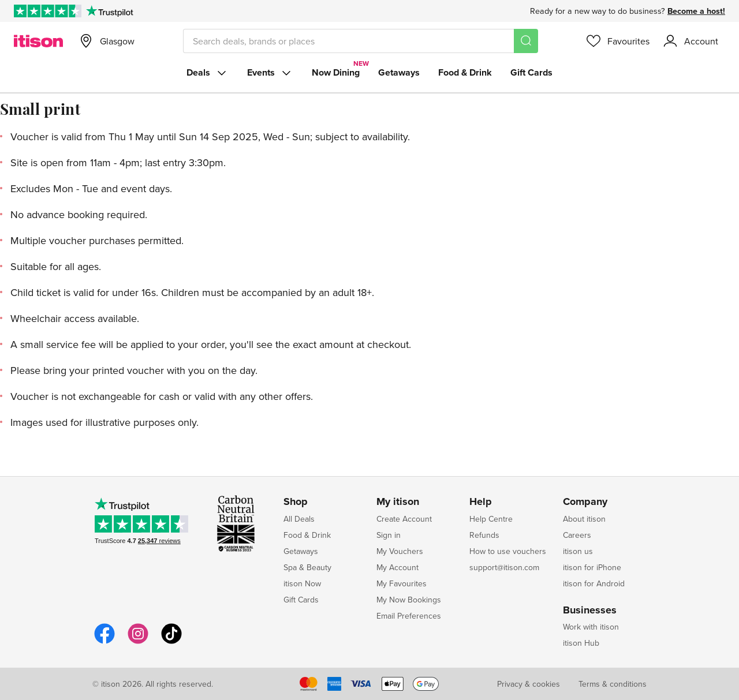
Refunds (484, 535)
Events (270, 73)
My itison (398, 502)
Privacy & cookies (529, 684)
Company (585, 502)
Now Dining (336, 72)
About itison (584, 519)
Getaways (399, 72)
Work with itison (591, 627)
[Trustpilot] (109, 11)
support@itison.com (504, 567)
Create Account (404, 519)
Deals (208, 73)
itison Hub (581, 643)
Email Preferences (409, 616)
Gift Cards (531, 72)
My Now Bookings (409, 600)
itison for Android (594, 583)
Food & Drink (465, 72)
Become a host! (696, 11)
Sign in (389, 535)
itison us (578, 551)
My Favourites (402, 583)
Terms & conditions (613, 684)
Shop (296, 502)
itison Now (302, 583)
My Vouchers (400, 551)
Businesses (590, 611)
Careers (577, 535)
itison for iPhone (592, 567)
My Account (398, 567)
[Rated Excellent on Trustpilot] (48, 11)
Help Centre (491, 519)
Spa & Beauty (307, 567)
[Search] (526, 41)
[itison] (38, 41)
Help (481, 502)
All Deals (299, 519)
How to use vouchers (508, 551)
